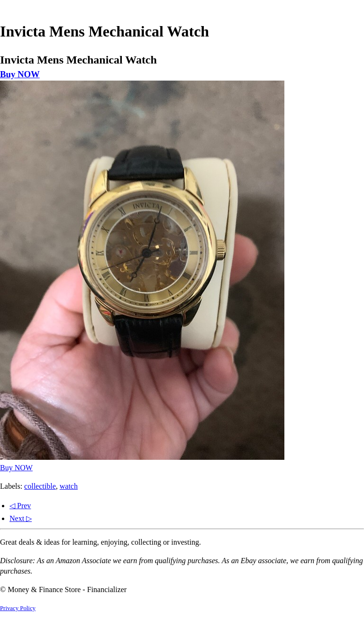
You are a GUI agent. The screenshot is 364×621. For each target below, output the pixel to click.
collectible (40, 486)
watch (69, 486)
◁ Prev (20, 506)
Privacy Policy (18, 608)
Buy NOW (20, 74)
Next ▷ (21, 518)
